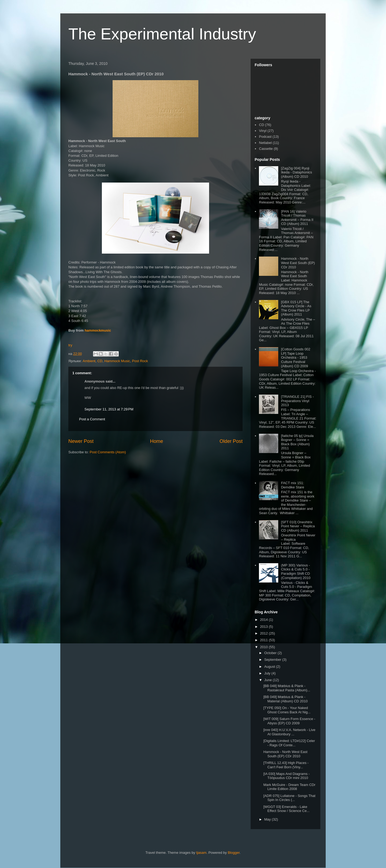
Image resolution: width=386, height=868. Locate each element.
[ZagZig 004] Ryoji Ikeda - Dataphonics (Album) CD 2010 (296, 172)
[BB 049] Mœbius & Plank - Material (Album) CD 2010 (285, 699)
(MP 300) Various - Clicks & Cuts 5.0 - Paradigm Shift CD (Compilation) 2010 (296, 572)
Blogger (234, 853)
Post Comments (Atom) (108, 452)
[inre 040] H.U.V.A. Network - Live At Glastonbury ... (289, 732)
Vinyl (263, 131)
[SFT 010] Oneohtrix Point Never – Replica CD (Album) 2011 (298, 526)
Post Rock (140, 361)
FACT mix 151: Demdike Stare (292, 485)
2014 (264, 620)
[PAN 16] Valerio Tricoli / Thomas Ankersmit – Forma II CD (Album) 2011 (297, 218)
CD (100, 361)
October (271, 653)
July (268, 673)
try (70, 345)
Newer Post (81, 441)
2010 (264, 647)
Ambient (89, 361)
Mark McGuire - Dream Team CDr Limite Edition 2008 (289, 787)
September (273, 660)
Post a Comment (92, 419)
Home (157, 441)
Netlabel (265, 143)
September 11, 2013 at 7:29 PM (109, 409)
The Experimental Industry (162, 34)
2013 (264, 627)
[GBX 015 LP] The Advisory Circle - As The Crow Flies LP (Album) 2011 (296, 308)
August (270, 667)
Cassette (266, 149)
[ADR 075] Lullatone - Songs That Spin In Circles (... (289, 798)
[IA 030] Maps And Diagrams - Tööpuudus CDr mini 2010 (286, 776)
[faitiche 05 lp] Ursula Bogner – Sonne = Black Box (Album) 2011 (297, 442)
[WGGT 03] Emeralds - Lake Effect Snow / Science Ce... (286, 809)
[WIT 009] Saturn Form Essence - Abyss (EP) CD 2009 (289, 721)
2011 (264, 640)
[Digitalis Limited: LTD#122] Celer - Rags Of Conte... (289, 743)
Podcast (265, 137)
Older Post (231, 441)
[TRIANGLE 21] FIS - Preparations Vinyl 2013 (297, 401)
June (269, 680)
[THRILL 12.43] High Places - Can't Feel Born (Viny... (286, 765)
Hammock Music (117, 361)
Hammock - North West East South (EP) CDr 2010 (298, 263)
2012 (264, 633)
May (268, 819)
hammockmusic (98, 330)
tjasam (201, 853)
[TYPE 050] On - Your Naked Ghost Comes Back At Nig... (287, 710)
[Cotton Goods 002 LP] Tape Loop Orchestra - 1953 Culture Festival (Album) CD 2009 (296, 357)
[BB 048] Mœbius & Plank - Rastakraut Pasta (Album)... (287, 688)
